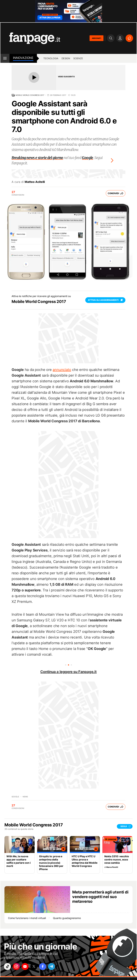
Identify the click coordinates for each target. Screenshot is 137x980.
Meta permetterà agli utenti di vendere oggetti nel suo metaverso (100, 897)
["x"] (38, 967)
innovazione (23, 58)
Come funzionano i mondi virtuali (27, 918)
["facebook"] (48, 967)
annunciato (62, 370)
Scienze (78, 58)
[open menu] (5, 58)
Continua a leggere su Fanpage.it (68, 672)
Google (15, 797)
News (25, 797)
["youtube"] (28, 967)
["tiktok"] (8, 967)
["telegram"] (58, 967)
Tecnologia (51, 58)
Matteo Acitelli (35, 182)
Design (66, 58)
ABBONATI (97, 38)
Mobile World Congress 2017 (30, 95)
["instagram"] (18, 967)
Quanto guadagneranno (67, 918)
